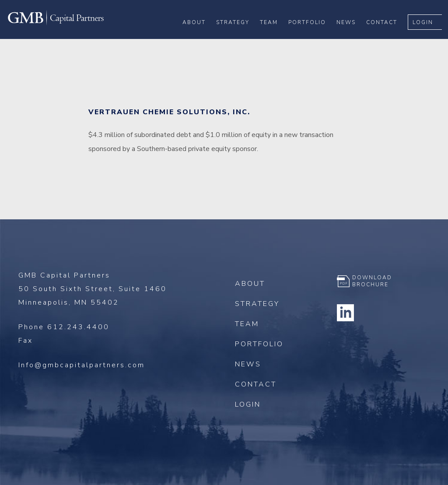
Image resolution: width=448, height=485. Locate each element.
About (200, 35)
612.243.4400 (78, 327)
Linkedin (346, 313)
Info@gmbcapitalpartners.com (82, 365)
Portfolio (313, 35)
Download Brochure (372, 281)
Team (275, 35)
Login (429, 35)
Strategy (239, 35)
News (352, 35)
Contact (388, 35)
